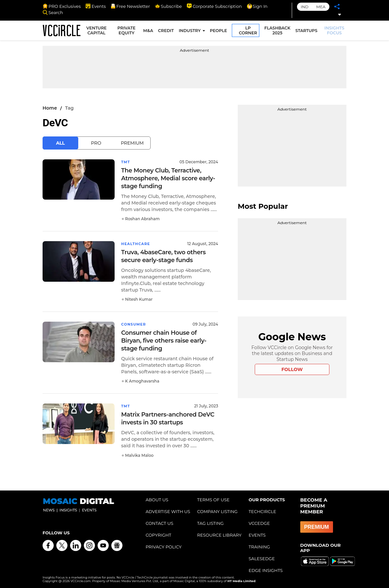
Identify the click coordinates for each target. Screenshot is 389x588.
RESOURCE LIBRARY (219, 534)
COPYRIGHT (158, 534)
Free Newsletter (130, 6)
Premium (132, 143)
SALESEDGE (262, 557)
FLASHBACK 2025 (279, 31)
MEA (321, 7)
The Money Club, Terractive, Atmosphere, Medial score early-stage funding (168, 178)
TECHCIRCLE (262, 510)
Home (50, 108)
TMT (126, 162)
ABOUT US (157, 498)
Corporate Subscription (214, 6)
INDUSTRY (191, 32)
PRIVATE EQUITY (128, 31)
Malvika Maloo (139, 454)
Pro (96, 143)
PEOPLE (220, 32)
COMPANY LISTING (217, 510)
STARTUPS (307, 32)
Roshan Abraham (142, 218)
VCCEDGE (259, 522)
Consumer (135, 323)
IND (305, 7)
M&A (149, 32)
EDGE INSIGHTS (266, 569)
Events (96, 6)
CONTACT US (160, 522)
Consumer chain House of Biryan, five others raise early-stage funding (164, 340)
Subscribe (168, 6)
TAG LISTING (210, 522)
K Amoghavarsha (142, 380)
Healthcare (137, 243)
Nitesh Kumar (139, 299)
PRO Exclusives (62, 6)
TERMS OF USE (213, 498)
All (60, 143)
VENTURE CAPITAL (99, 31)
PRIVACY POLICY (164, 545)
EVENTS (257, 534)
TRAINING (259, 545)
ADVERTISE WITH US (168, 510)
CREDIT (167, 32)
